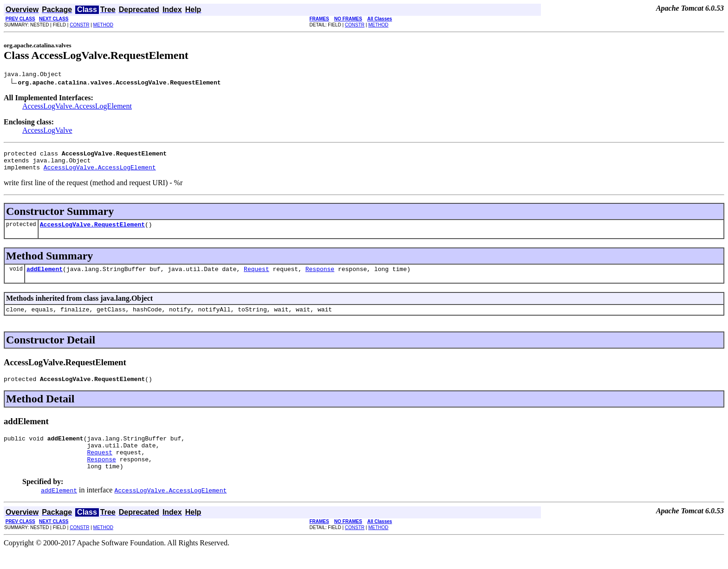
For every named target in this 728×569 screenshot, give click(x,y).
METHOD (103, 25)
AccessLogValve (47, 132)
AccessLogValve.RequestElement (92, 231)
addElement (45, 277)
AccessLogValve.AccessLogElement (77, 107)
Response (320, 277)
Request (257, 277)
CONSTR (79, 25)
